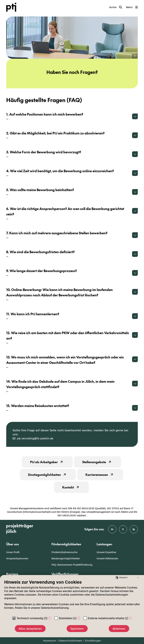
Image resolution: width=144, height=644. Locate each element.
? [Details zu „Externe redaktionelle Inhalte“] (130, 618)
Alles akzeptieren (30, 629)
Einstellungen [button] (93, 641)
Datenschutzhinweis (70, 641)
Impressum (50, 641)
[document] (72, 597)
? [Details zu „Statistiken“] (79, 618)
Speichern (77, 629)
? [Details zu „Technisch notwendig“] (50, 618)
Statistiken (66, 618)
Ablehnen (119, 629)
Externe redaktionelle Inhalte (106, 618)
